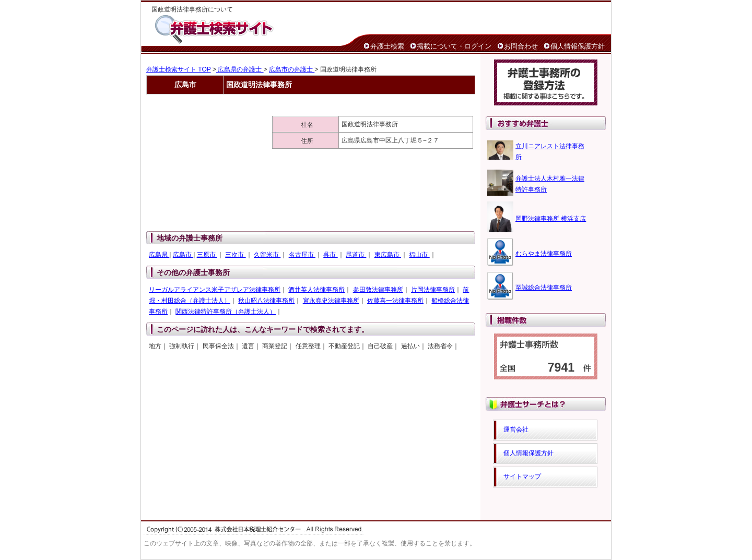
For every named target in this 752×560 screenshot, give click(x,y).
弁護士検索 (387, 46)
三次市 (235, 255)
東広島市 (388, 255)
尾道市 (356, 255)
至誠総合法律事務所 (544, 288)
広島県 (159, 255)
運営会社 (516, 430)
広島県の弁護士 (240, 69)
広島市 (183, 255)
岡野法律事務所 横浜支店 (551, 219)
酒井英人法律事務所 (316, 290)
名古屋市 (302, 255)
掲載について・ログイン (454, 46)
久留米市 (267, 255)
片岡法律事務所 (433, 290)
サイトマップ (522, 476)
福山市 (419, 255)
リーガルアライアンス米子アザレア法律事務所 (215, 290)
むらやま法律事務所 (544, 254)
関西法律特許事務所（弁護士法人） (226, 312)
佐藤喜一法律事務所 (395, 301)
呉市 (330, 255)
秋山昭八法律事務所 (266, 301)
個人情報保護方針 (578, 46)
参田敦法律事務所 (378, 290)
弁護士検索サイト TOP (179, 69)
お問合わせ (521, 46)
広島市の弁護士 (292, 69)
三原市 (207, 255)
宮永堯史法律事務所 (331, 301)
